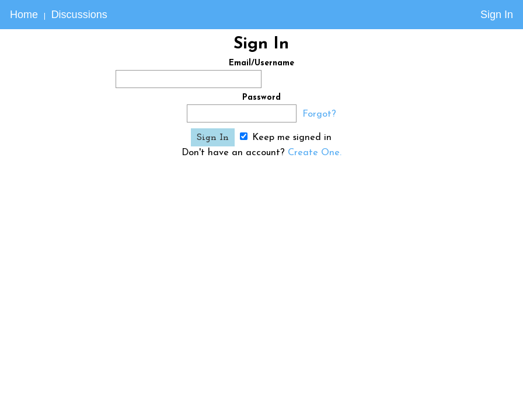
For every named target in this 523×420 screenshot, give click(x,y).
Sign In (497, 15)
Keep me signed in (286, 138)
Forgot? (319, 114)
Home (24, 15)
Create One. (315, 153)
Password (261, 98)
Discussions (79, 15)
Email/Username (261, 63)
